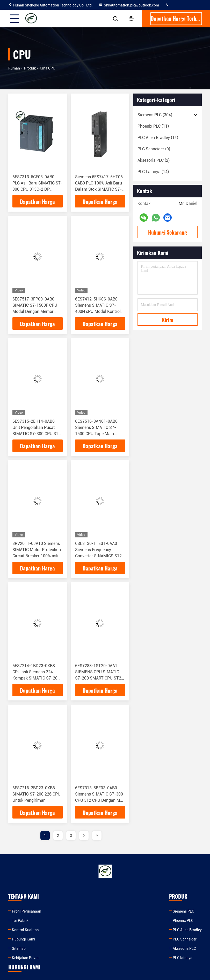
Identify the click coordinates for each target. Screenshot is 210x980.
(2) (154, 160)
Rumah (14, 68)
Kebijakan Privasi (26, 958)
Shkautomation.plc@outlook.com (129, 5)
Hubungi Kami (24, 939)
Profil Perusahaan (27, 911)
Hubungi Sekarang (168, 232)
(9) (154, 149)
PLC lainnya (75, 958)
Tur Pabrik (20, 921)
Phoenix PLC (75, 921)
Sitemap (19, 948)
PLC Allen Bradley (79, 930)
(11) (153, 126)
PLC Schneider (77, 939)
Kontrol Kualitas (25, 930)
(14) (158, 138)
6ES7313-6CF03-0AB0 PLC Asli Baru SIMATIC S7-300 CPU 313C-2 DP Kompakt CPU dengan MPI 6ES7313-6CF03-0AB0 (37, 189)
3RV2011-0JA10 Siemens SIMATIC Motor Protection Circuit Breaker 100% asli (37, 550)
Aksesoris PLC (77, 948)
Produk (30, 68)
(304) (155, 115)
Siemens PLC (76, 911)
